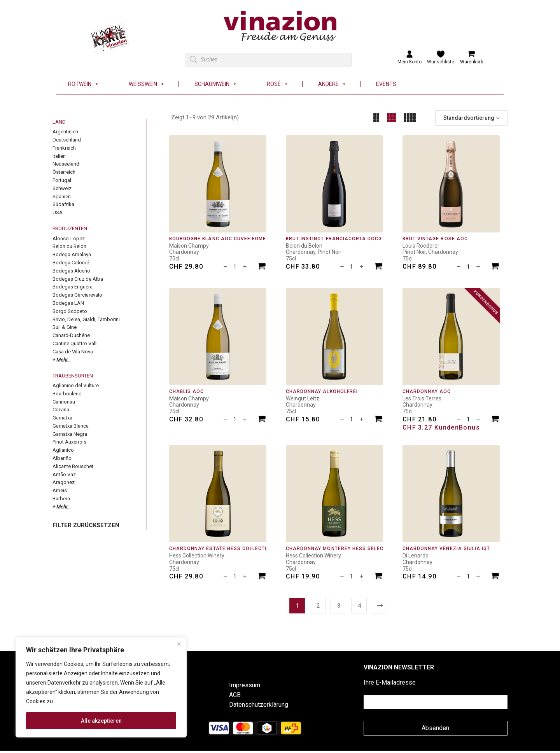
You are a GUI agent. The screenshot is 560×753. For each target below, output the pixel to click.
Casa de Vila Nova (73, 352)
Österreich (64, 172)
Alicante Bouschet (73, 466)
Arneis (60, 490)
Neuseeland (66, 164)
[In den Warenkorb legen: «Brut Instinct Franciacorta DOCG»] (379, 267)
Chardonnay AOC (427, 391)
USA (58, 212)
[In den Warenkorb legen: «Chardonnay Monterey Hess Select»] (379, 577)
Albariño (62, 458)
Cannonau (64, 402)
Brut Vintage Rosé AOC (435, 239)
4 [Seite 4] (359, 606)
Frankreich (64, 148)
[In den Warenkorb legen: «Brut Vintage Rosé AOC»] (495, 267)
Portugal (62, 180)
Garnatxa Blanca (71, 426)
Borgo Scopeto (70, 311)
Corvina (61, 410)
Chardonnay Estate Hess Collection (221, 549)
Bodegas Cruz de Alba (78, 279)
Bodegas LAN (68, 303)
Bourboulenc (67, 394)
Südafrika (63, 204)
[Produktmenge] (235, 267)
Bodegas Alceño (71, 271)
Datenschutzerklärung (259, 705)
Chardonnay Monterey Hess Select (336, 549)
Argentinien (65, 132)
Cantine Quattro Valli (75, 343)
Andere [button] (332, 84)
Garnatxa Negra (70, 434)
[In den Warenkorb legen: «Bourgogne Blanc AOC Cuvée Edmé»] (262, 267)
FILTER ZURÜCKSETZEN (86, 525)
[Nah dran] (178, 644)
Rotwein (84, 84)
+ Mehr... (62, 360)
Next (380, 606)
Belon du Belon (69, 246)
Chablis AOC (186, 391)
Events (386, 84)
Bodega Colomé (71, 263)
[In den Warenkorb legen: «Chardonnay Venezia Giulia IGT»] (495, 577)
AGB (235, 695)
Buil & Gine (65, 327)
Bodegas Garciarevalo (77, 295)
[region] (101, 687)
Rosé (278, 84)
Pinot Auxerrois (69, 442)
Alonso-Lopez (69, 238)
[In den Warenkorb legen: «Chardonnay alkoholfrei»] (379, 420)
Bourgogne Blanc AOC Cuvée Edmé (218, 239)
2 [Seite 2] (318, 606)
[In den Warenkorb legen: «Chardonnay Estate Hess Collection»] (262, 577)
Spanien (62, 197)
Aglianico (63, 450)
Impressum (245, 685)
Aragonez (64, 482)
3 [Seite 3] (339, 606)
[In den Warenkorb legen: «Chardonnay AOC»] (495, 420)
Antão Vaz (64, 474)
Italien (59, 156)
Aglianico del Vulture (76, 385)
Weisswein (147, 84)
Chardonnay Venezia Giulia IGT (446, 549)
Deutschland (67, 140)
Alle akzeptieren (101, 721)
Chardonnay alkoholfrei (322, 391)
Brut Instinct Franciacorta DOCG (334, 239)
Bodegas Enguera (73, 287)
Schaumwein (216, 84)
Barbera (61, 499)
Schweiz (62, 188)
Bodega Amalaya (72, 254)
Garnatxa (62, 418)
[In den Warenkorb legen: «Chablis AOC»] (262, 420)
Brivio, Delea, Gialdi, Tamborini (86, 319)
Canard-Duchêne (71, 335)
